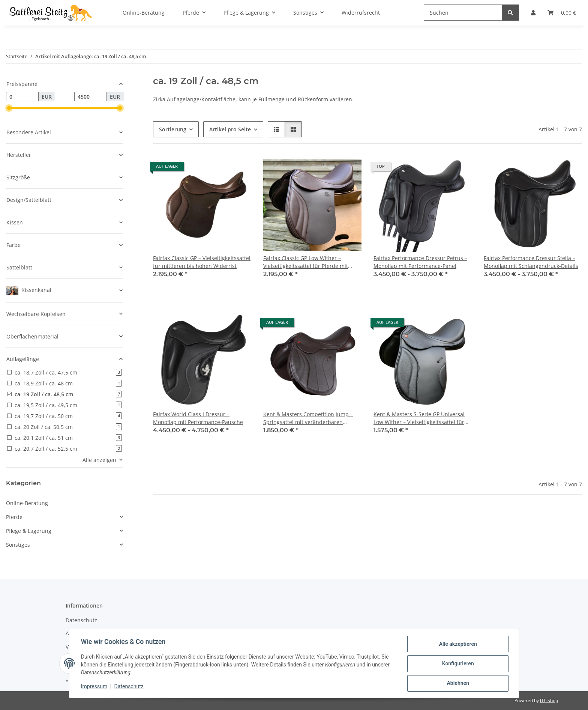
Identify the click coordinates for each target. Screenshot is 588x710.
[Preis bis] (91, 97)
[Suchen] (463, 13)
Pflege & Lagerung (29, 531)
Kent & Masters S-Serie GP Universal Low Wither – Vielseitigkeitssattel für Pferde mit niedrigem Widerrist (419, 418)
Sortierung (173, 129)
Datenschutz (129, 687)
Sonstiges (18, 545)
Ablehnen (457, 683)
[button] (276, 129)
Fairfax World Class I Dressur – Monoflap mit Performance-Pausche (198, 418)
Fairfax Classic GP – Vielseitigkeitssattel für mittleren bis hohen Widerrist (202, 262)
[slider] (9, 108)
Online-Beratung (27, 503)
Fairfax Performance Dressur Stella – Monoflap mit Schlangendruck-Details (531, 262)
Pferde (14, 517)
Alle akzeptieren (457, 644)
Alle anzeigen (99, 460)
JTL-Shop (549, 700)
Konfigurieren (457, 664)
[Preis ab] (22, 97)
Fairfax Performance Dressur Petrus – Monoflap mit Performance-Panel (420, 262)
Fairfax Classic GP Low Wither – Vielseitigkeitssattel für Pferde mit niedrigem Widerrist (306, 262)
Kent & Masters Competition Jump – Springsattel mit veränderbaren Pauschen (308, 418)
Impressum (94, 687)
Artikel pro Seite (230, 129)
